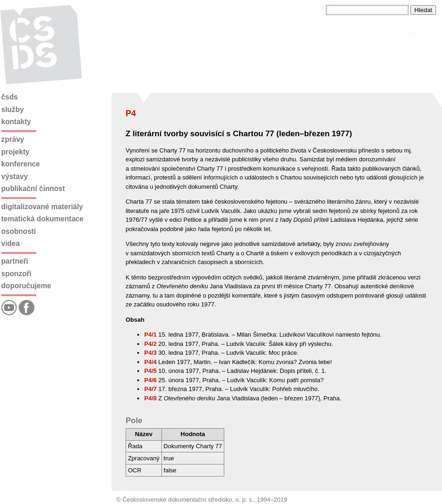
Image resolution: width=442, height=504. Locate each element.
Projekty (16, 152)
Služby (13, 109)
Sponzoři (17, 274)
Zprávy (13, 139)
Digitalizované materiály (42, 207)
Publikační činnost (33, 189)
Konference (21, 164)
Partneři (15, 261)
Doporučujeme (26, 286)
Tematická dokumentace (43, 219)
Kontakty (16, 122)
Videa (11, 243)
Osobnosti (19, 231)
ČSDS (10, 97)
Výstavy (15, 176)
